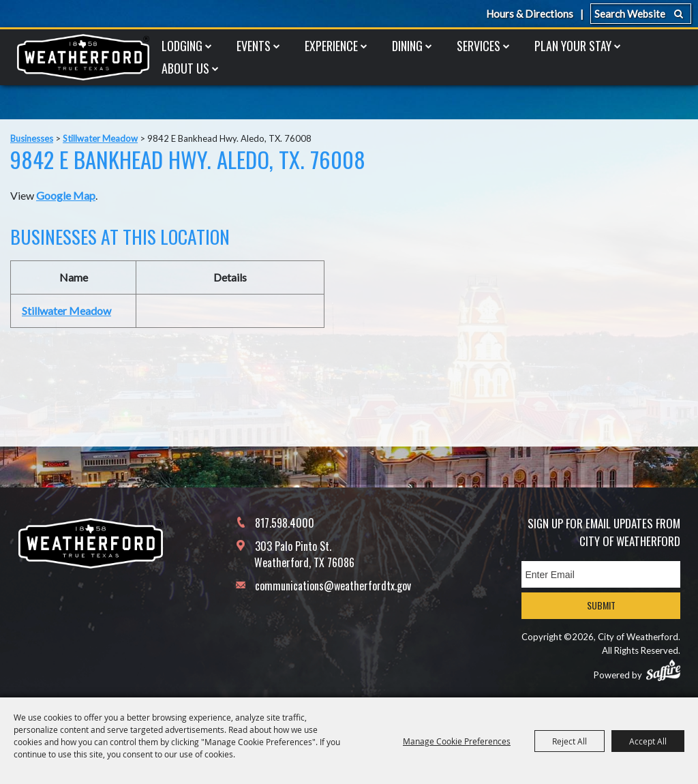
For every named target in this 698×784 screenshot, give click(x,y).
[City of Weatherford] (83, 57)
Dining (407, 46)
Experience (331, 46)
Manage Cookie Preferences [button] (457, 741)
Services (479, 46)
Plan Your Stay (573, 46)
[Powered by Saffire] (663, 670)
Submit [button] (601, 605)
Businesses (32, 138)
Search (679, 14)
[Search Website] (641, 14)
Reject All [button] (570, 741)
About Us (185, 68)
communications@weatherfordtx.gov (333, 586)
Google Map (66, 195)
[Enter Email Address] (601, 574)
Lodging (182, 46)
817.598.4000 (285, 523)
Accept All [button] (648, 741)
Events (254, 46)
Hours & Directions (530, 14)
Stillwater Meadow (100, 138)
